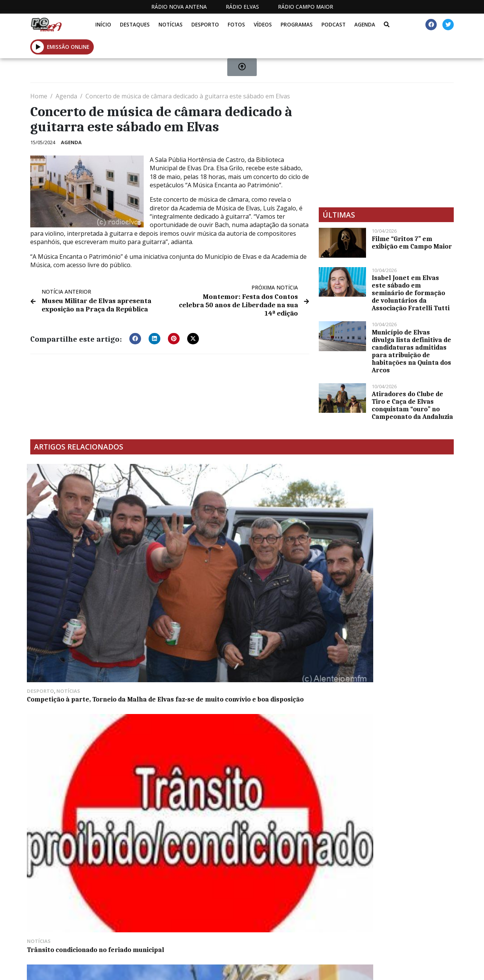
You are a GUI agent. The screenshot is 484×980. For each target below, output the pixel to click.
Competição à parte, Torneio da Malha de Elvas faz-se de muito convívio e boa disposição (80, 551)
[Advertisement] (386, 145)
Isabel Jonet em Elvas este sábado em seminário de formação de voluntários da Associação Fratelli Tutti (411, 293)
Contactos (314, 930)
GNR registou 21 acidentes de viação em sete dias (184, 593)
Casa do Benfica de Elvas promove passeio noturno (396, 547)
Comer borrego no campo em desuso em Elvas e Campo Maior (76, 659)
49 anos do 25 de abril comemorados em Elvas (284, 547)
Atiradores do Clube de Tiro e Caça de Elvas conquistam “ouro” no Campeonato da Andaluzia (412, 405)
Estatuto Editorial (186, 930)
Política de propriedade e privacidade (382, 930)
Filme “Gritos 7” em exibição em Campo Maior (412, 243)
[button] (135, 336)
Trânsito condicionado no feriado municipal (178, 547)
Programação (263, 930)
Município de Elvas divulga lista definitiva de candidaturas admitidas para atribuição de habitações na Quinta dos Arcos (411, 351)
